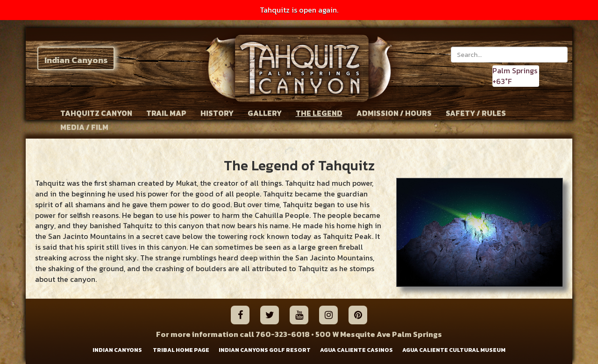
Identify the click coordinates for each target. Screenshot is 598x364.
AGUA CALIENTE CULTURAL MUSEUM (454, 350)
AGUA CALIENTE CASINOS (356, 350)
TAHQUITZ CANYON (96, 113)
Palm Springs (515, 70)
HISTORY (217, 113)
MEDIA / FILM (84, 127)
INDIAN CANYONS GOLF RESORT (265, 350)
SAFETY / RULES (476, 113)
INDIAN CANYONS (117, 350)
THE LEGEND (319, 113)
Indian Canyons (76, 60)
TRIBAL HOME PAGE (181, 350)
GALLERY (265, 113)
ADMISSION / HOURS (394, 113)
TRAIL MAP (166, 113)
